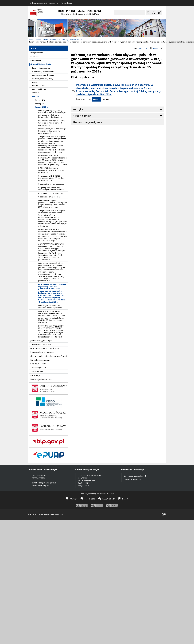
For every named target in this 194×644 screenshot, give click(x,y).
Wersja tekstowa (67, 3)
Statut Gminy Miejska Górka (43, 71)
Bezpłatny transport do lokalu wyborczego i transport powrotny (51, 189)
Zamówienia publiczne (41, 344)
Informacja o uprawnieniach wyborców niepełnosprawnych (50, 307)
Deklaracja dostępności (39, 3)
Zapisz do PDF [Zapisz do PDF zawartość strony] (141, 48)
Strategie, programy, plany (43, 79)
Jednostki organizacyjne (41, 341)
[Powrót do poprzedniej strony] (162, 48)
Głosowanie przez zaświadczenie (51, 184)
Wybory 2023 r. (42, 107)
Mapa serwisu (54, 3)
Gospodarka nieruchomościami (45, 348)
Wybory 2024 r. (41, 103)
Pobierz (96, 99)
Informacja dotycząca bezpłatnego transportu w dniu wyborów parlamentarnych (52, 131)
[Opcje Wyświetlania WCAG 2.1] (154, 13)
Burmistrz (35, 57)
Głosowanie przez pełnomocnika (51, 193)
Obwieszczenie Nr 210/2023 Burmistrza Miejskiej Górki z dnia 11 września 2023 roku (52, 178)
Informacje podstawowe (42, 68)
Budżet (35, 82)
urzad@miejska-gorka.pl (47, 483)
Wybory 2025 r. (41, 100)
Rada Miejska (36, 60)
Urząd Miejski (37, 53)
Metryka (106, 99)
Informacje (35, 375)
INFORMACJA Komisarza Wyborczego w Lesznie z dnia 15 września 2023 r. (51, 170)
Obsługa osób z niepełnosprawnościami (48, 356)
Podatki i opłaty (38, 86)
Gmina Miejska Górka (41, 64)
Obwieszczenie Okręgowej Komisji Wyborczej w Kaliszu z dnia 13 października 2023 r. (52, 123)
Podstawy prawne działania (43, 75)
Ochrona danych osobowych (135, 476)
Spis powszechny (38, 364)
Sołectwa (36, 93)
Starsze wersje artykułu (87, 122)
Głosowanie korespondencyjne (50, 197)
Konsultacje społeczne (40, 360)
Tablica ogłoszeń (38, 368)
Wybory (35, 96)
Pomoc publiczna (39, 89)
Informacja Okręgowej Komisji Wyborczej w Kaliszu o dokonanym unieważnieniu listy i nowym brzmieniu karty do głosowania (52, 114)
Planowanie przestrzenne (42, 352)
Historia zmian (82, 116)
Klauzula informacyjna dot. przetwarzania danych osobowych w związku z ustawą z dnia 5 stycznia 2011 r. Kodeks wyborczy (52, 204)
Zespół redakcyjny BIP (41, 485)
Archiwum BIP (37, 371)
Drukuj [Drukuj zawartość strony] (154, 48)
